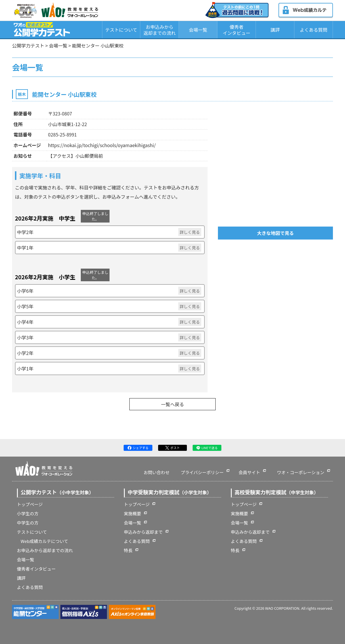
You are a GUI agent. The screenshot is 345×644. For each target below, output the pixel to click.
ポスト (173, 448)
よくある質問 (314, 30)
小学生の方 (28, 513)
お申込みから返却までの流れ (160, 30)
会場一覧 (198, 30)
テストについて (121, 30)
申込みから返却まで (143, 532)
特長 (128, 550)
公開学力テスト (28, 45)
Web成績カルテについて (44, 541)
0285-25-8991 (62, 134)
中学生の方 (28, 523)
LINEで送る (207, 448)
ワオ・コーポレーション (301, 472)
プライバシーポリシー (202, 472)
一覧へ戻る (172, 404)
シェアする (138, 448)
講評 (275, 30)
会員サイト (249, 472)
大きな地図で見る (275, 233)
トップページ (30, 504)
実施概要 (133, 513)
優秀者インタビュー (237, 30)
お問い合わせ (157, 472)
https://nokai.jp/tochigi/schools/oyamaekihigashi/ (102, 145)
